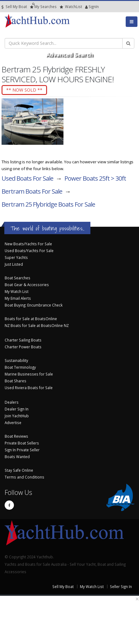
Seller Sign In (121, 586)
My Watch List (17, 291)
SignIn (87, 7)
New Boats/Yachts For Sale (28, 244)
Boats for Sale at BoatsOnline (31, 319)
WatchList (71, 7)
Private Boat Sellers (22, 443)
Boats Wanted (17, 457)
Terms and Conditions (24, 477)
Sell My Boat (14, 7)
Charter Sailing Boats (23, 340)
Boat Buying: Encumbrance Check (34, 305)
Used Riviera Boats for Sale (29, 388)
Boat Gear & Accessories (27, 285)
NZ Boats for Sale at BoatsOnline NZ (37, 325)
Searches (43, 7)
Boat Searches (17, 278)
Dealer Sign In (17, 409)
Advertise (13, 423)
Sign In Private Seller (22, 450)
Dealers (12, 402)
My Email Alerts (18, 298)
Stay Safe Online (19, 470)
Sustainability (16, 360)
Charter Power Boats (23, 347)
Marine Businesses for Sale (29, 374)
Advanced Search (69, 54)
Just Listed (14, 264)
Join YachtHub (17, 416)
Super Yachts (16, 257)
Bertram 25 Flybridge (48, 204)
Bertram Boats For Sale (32, 191)
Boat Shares (15, 381)
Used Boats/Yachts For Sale (29, 251)
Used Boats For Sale (27, 178)
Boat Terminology (20, 367)
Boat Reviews (16, 436)
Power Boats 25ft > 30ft (95, 178)
